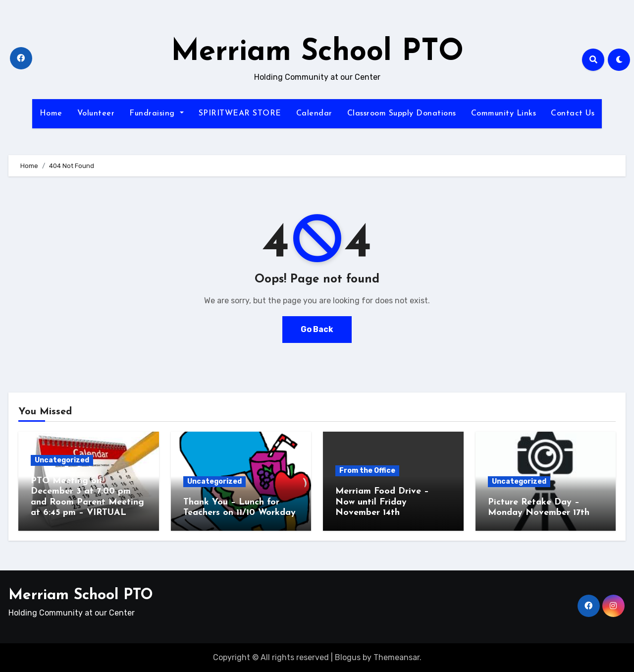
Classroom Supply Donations (402, 113)
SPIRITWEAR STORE (240, 113)
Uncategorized (62, 460)
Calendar (314, 113)
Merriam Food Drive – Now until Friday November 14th (382, 502)
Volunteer (96, 113)
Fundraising (156, 113)
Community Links (504, 113)
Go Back (317, 329)
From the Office (367, 471)
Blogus (348, 657)
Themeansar (396, 657)
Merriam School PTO (317, 53)
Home (51, 113)
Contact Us (573, 113)
